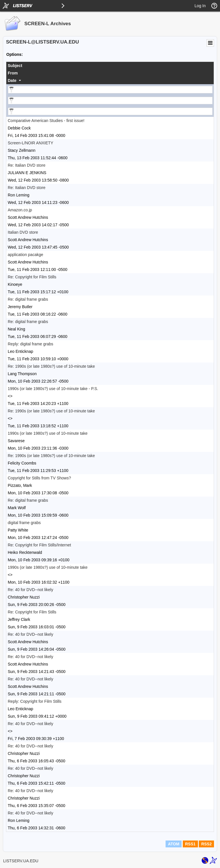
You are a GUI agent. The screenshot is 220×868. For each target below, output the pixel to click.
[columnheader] (110, 66)
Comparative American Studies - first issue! (46, 121)
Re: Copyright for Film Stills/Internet (39, 545)
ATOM (174, 844)
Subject (15, 66)
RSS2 (206, 844)
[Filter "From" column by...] (110, 101)
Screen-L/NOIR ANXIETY (31, 143)
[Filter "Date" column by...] (110, 111)
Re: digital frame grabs (28, 299)
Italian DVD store (23, 232)
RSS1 (190, 844)
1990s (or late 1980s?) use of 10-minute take (48, 433)
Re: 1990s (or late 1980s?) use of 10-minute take (51, 366)
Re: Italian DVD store (27, 165)
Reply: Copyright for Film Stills (35, 701)
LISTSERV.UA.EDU (21, 861)
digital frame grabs (24, 523)
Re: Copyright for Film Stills (32, 277)
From (13, 73)
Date (12, 80)
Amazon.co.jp (20, 210)
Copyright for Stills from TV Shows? (39, 478)
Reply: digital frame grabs (31, 344)
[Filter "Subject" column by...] (110, 90)
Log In (200, 6)
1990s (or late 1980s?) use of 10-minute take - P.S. (53, 389)
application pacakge (25, 255)
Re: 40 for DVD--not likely (31, 590)
